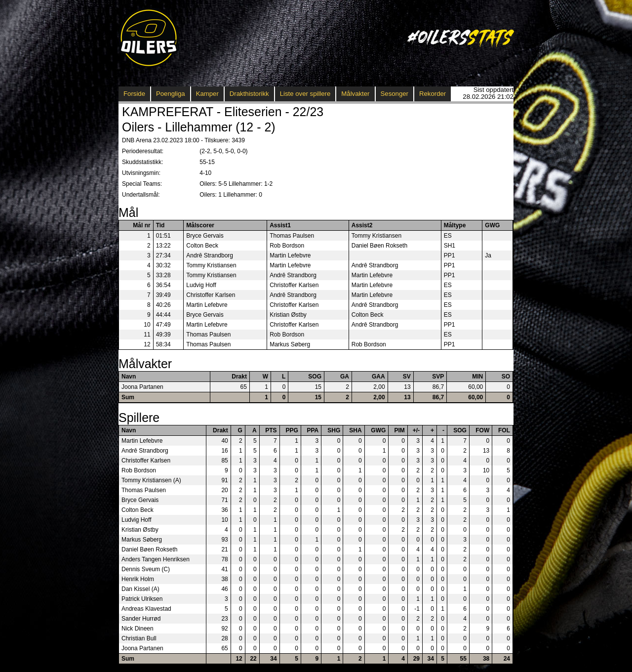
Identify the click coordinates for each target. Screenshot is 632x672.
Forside (134, 94)
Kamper (207, 94)
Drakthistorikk (249, 94)
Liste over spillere (305, 94)
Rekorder (433, 94)
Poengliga (171, 94)
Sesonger (395, 94)
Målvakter (355, 94)
